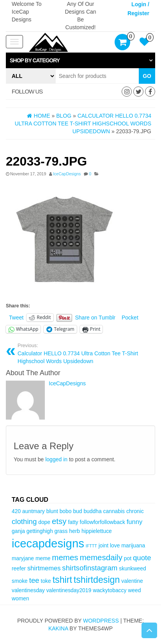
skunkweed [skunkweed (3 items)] (132, 568)
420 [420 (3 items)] (16, 511)
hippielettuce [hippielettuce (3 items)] (97, 531)
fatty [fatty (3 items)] (73, 522)
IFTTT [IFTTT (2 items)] (91, 546)
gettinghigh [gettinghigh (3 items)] (40, 531)
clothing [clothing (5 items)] (24, 521)
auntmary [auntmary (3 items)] (34, 511)
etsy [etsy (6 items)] (59, 521)
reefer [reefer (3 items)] (19, 568)
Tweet (16, 318)
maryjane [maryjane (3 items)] (23, 558)
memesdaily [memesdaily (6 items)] (101, 557)
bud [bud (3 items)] (77, 511)
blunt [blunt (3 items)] (52, 511)
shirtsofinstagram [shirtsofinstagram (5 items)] (90, 568)
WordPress (101, 621)
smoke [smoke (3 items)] (20, 581)
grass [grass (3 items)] (61, 531)
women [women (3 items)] (20, 598)
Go (147, 76)
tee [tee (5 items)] (34, 580)
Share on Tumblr (96, 318)
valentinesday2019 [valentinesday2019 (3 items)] (69, 590)
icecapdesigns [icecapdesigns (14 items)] (48, 543)
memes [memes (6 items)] (65, 557)
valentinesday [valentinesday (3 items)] (28, 590)
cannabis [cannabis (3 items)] (114, 511)
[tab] (80, 60)
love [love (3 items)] (115, 545)
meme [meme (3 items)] (43, 558)
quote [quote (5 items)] (142, 558)
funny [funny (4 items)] (134, 522)
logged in (56, 459)
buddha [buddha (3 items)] (92, 511)
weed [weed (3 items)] (134, 590)
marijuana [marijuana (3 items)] (133, 545)
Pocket (130, 318)
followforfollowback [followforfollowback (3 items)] (103, 522)
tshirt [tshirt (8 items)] (62, 580)
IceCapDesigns (67, 174)
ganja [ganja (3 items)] (18, 531)
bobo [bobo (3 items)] (66, 511)
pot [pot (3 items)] (128, 558)
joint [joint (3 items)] (103, 545)
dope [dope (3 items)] (44, 522)
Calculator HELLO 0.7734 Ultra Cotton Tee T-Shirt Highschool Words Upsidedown (83, 353)
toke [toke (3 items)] (46, 581)
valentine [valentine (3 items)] (132, 581)
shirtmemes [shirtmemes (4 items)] (44, 568)
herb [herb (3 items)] (74, 531)
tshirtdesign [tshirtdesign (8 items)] (97, 580)
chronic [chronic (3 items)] (135, 511)
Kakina (58, 628)
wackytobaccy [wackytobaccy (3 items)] (110, 590)
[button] (80, 60)
